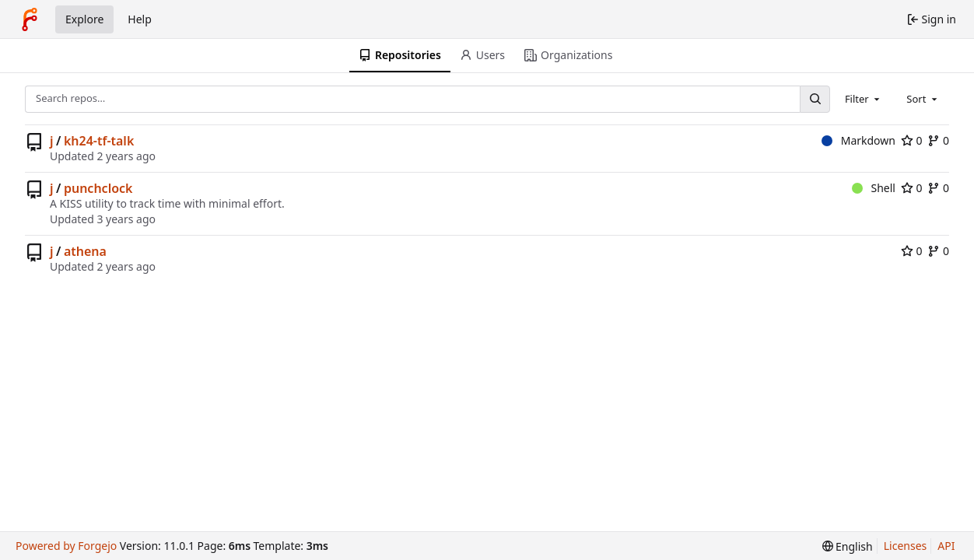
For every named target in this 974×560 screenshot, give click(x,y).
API (946, 546)
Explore (84, 19)
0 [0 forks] (938, 140)
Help (140, 19)
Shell (874, 188)
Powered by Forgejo (66, 546)
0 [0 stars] (912, 140)
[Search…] (815, 99)
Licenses (906, 546)
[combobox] (864, 99)
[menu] (848, 546)
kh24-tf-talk (99, 141)
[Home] (30, 19)
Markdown (858, 140)
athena (85, 251)
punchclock (98, 188)
